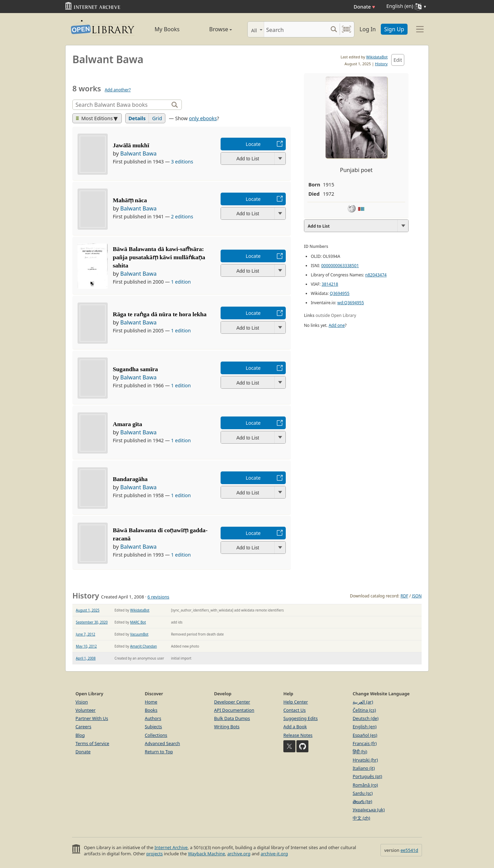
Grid (157, 118)
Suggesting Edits (301, 718)
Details (137, 118)
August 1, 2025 (88, 610)
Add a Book (295, 727)
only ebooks (203, 118)
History (381, 64)
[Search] (296, 29)
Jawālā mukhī (131, 145)
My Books (167, 29)
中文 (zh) (361, 818)
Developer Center (232, 702)
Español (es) (365, 735)
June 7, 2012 (86, 634)
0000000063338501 (340, 266)
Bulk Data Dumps (232, 718)
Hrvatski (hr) (365, 760)
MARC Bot (138, 622)
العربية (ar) (363, 702)
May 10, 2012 (86, 646)
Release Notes (298, 735)
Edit (398, 60)
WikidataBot (377, 57)
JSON (417, 596)
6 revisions (158, 597)
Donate (364, 7)
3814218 (330, 284)
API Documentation (234, 710)
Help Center (296, 702)
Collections (156, 735)
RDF (404, 596)
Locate (253, 144)
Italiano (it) (364, 768)
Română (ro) (365, 785)
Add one (337, 325)
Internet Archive (171, 847)
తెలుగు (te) (362, 801)
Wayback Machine (207, 854)
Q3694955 (339, 293)
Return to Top (159, 752)
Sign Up (394, 29)
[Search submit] (334, 29)
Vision (82, 702)
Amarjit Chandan (143, 646)
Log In (368, 29)
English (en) (365, 727)
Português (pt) (367, 776)
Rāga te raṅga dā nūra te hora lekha (160, 314)
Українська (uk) (369, 810)
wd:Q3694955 (350, 303)
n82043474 (376, 275)
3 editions (182, 162)
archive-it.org (274, 854)
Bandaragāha (130, 479)
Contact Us (295, 710)
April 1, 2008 (86, 658)
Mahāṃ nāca (130, 200)
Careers (83, 727)
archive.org (239, 854)
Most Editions (94, 118)
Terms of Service (92, 743)
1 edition (181, 282)
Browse (213, 29)
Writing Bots (227, 727)
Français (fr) (365, 743)
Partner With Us (92, 718)
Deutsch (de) (366, 718)
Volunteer (86, 710)
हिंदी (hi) (360, 752)
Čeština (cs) (364, 710)
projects (154, 854)
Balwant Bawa (139, 153)
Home (151, 702)
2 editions (182, 216)
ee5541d (409, 850)
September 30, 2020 (92, 622)
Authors (153, 718)
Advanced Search (162, 743)
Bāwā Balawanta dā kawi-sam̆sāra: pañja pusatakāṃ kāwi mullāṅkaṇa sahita (159, 257)
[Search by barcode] (346, 29)
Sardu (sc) (363, 793)
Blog (80, 735)
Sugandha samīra (136, 369)
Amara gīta (128, 424)
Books (151, 710)
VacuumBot (139, 634)
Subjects (153, 727)
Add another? (118, 90)
